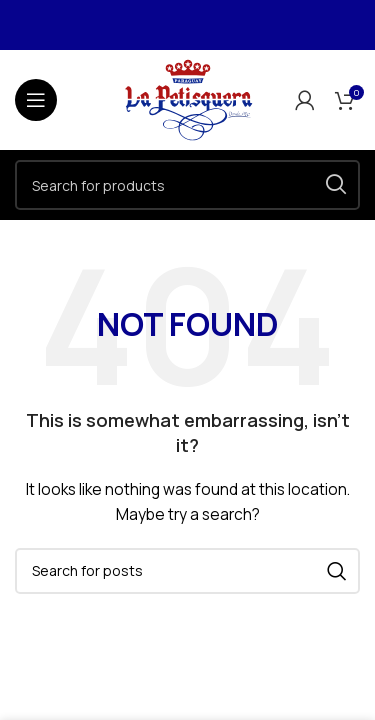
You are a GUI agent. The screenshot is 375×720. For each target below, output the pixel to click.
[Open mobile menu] (36, 100)
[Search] (187, 185)
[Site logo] (188, 98)
